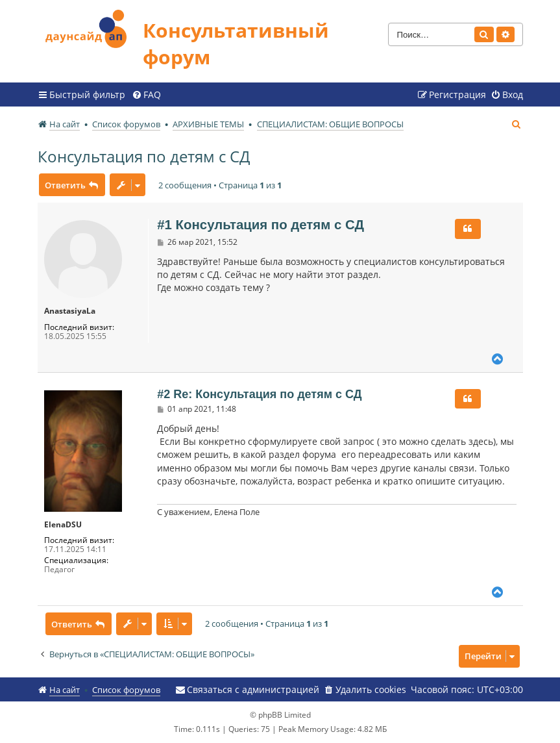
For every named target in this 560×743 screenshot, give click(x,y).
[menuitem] (146, 95)
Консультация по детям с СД (144, 156)
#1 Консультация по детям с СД (261, 225)
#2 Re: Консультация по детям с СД (259, 394)
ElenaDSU (63, 525)
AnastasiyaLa (70, 311)
